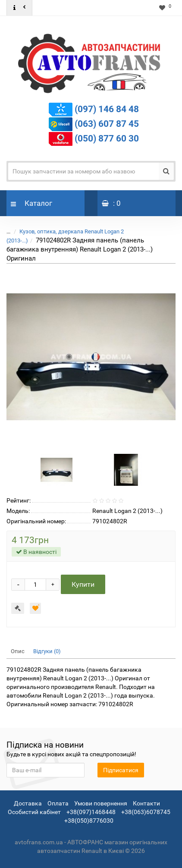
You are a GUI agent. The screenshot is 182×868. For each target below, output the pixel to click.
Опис (18, 651)
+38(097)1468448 (91, 812)
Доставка (28, 803)
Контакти (146, 803)
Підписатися (121, 770)
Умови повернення (101, 803)
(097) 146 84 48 (107, 109)
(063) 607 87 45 (107, 124)
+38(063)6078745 (146, 812)
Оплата (58, 803)
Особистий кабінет (34, 812)
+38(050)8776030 (89, 821)
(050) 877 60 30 (107, 138)
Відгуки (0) (47, 651)
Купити (83, 584)
